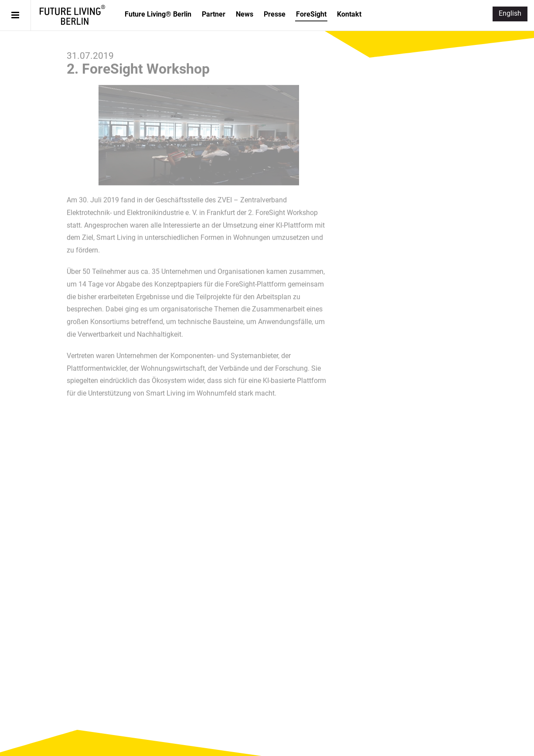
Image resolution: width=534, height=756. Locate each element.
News (245, 14)
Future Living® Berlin (72, 15)
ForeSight (311, 14)
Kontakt (349, 14)
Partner (214, 14)
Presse (275, 14)
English (510, 13)
